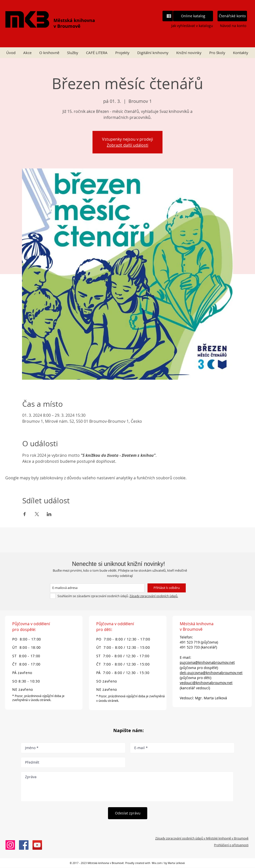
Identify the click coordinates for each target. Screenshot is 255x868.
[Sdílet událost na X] (37, 514)
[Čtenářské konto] (232, 16)
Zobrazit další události (127, 145)
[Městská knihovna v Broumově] (24, 845)
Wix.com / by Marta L (164, 863)
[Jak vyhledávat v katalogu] (188, 26)
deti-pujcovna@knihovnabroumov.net (211, 673)
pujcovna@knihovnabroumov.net (207, 662)
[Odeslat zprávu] (128, 813)
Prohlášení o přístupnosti (231, 845)
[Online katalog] (193, 16)
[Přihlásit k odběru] (167, 588)
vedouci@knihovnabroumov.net (206, 683)
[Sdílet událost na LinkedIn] (49, 514)
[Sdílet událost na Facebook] (25, 514)
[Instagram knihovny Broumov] (10, 845)
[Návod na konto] (233, 26)
